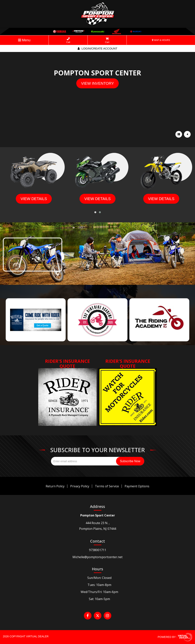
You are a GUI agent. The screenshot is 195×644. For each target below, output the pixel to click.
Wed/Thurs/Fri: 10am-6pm (99, 592)
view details (34, 199)
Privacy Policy (80, 486)
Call (68, 40)
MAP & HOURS (161, 40)
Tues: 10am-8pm (99, 585)
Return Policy (55, 486)
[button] (95, 212)
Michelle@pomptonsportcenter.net (97, 557)
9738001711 (98, 550)
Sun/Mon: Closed (99, 578)
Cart (107, 40)
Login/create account (97, 48)
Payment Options (137, 486)
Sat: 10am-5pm (99, 599)
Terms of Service (107, 486)
